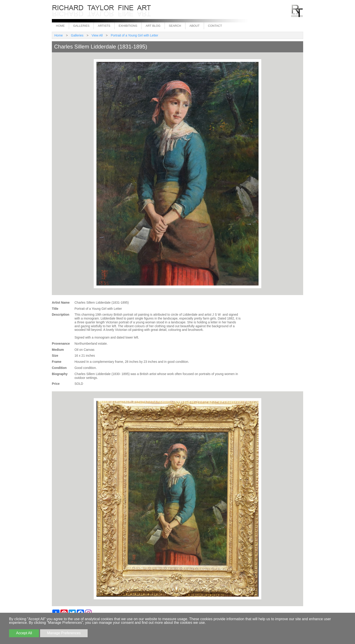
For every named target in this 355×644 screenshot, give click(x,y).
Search (175, 26)
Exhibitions (128, 26)
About (195, 26)
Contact (215, 26)
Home (60, 26)
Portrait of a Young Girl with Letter (134, 35)
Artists (104, 26)
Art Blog (153, 26)
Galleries (81, 26)
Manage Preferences (64, 633)
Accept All (24, 633)
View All (97, 35)
